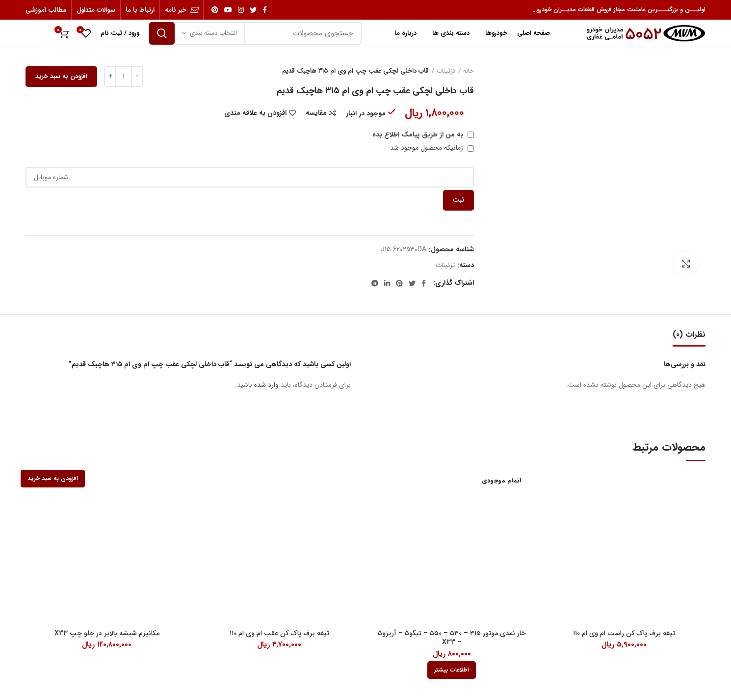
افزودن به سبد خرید (61, 76)
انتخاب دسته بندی (213, 33)
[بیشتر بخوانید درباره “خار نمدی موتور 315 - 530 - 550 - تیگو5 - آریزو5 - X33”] (452, 670)
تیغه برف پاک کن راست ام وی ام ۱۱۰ (624, 633)
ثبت (458, 200)
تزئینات (446, 71)
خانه (469, 71)
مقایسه (316, 113)
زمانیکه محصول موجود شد (432, 148)
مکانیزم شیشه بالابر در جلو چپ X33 (107, 633)
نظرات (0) (689, 335)
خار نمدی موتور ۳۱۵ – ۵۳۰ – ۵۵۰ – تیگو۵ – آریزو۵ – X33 (452, 638)
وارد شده (266, 385)
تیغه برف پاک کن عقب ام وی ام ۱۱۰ (279, 633)
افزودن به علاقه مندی (255, 113)
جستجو (162, 33)
